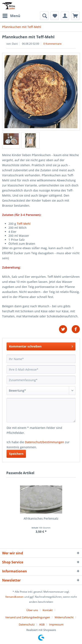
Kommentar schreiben (41, 346)
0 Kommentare (52, 44)
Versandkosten (14, 597)
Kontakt (48, 610)
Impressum (56, 624)
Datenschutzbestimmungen (44, 442)
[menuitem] (11, 16)
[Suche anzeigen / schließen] (44, 16)
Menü (11, 15)
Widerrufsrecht (64, 617)
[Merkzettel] (55, 16)
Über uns (32, 610)
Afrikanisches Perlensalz (41, 518)
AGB (42, 624)
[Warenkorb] (75, 16)
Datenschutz (27, 624)
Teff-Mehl (24, 224)
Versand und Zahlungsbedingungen (28, 617)
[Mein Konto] (65, 16)
